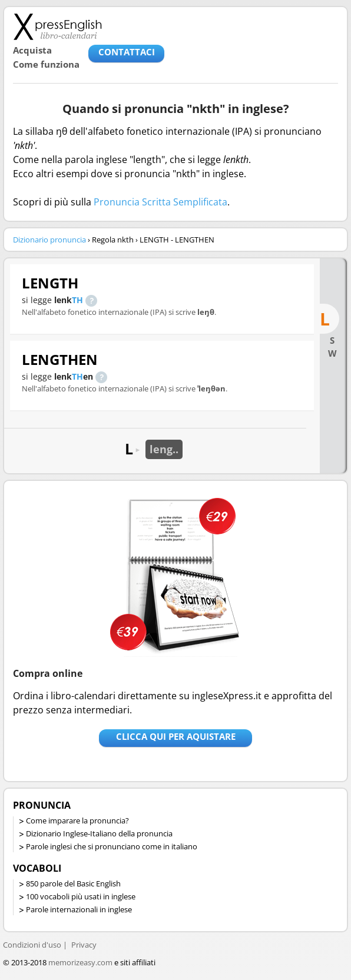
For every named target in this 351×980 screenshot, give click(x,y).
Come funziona (46, 64)
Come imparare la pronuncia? (77, 820)
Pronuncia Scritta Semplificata (160, 202)
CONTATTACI (127, 52)
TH (77, 300)
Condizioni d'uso (32, 945)
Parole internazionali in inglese (79, 909)
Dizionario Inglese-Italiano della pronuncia (99, 833)
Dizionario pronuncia (49, 240)
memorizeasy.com (80, 962)
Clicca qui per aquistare (176, 736)
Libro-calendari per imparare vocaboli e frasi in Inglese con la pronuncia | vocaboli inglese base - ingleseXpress (57, 26)
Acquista (32, 50)
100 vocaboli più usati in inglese (81, 896)
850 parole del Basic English (73, 883)
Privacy (84, 945)
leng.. (164, 449)
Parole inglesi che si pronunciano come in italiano (112, 846)
